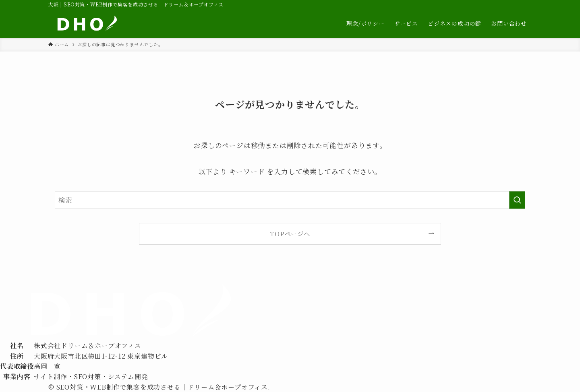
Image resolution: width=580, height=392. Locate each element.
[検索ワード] (290, 200)
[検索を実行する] (517, 200)
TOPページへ (290, 233)
